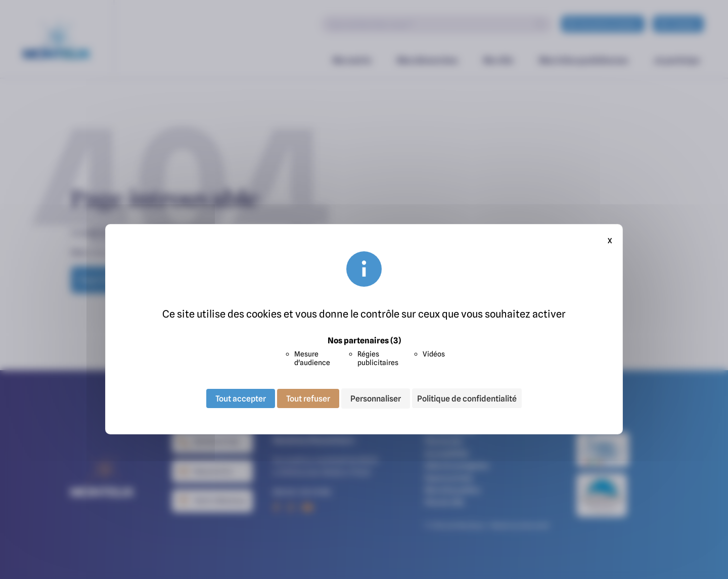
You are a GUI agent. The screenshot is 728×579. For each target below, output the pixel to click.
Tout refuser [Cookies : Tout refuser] (308, 398)
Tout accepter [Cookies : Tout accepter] (241, 398)
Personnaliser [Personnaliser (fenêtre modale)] (376, 398)
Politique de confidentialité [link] (467, 398)
